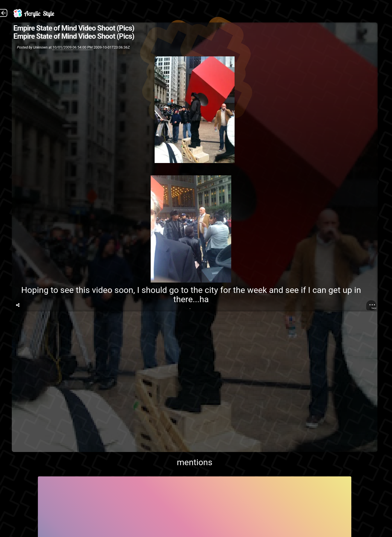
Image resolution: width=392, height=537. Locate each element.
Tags (374, 308)
